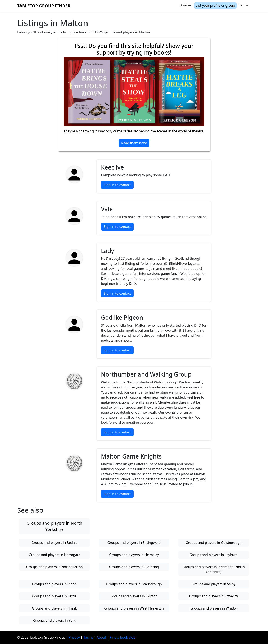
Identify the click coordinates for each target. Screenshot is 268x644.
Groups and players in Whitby (213, 608)
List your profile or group (215, 5)
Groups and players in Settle (54, 596)
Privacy (74, 637)
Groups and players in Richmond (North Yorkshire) (214, 569)
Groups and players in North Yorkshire (54, 526)
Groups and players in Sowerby (214, 596)
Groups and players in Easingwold (134, 543)
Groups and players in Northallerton (54, 567)
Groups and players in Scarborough (134, 584)
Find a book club (123, 637)
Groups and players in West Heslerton (134, 608)
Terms (88, 637)
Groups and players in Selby (214, 584)
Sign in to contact (117, 185)
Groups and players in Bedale (54, 543)
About (101, 637)
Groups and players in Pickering (134, 567)
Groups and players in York (54, 620)
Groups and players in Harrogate (54, 555)
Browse (185, 5)
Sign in (244, 5)
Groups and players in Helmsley (134, 555)
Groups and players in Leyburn (214, 555)
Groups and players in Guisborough (213, 543)
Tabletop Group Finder (44, 6)
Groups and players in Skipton (134, 596)
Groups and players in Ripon (54, 584)
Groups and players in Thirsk (55, 608)
